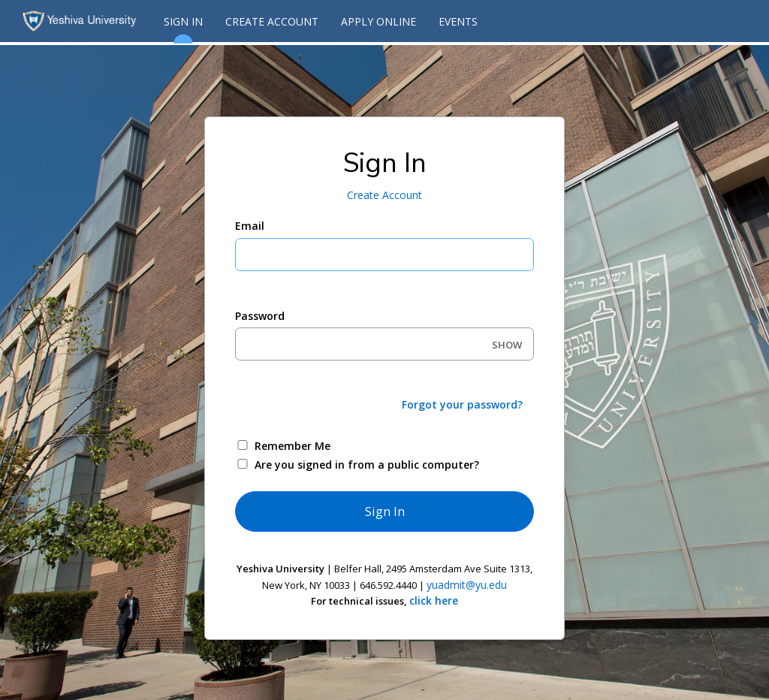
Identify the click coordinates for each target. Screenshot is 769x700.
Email (250, 226)
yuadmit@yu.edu (467, 585)
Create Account (272, 21)
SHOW (507, 345)
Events (458, 21)
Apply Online (378, 21)
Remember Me (293, 446)
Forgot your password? (462, 404)
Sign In (183, 28)
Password (260, 316)
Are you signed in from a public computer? (367, 465)
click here (434, 600)
